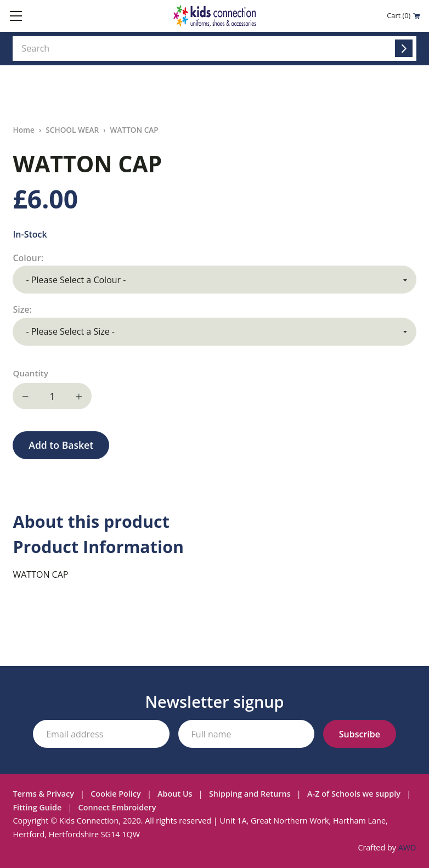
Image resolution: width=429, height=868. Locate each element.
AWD (407, 847)
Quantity (30, 373)
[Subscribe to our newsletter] (360, 734)
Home (23, 130)
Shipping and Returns (250, 794)
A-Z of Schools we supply (354, 794)
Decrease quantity (26, 396)
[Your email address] (101, 734)
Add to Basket (61, 445)
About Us (175, 794)
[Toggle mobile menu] (16, 16)
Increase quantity (78, 396)
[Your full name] (246, 734)
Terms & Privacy (43, 794)
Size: (23, 309)
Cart (403, 16)
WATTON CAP (134, 130)
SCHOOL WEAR (72, 130)
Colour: (29, 258)
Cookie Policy (115, 794)
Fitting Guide (37, 807)
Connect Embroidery (117, 807)
